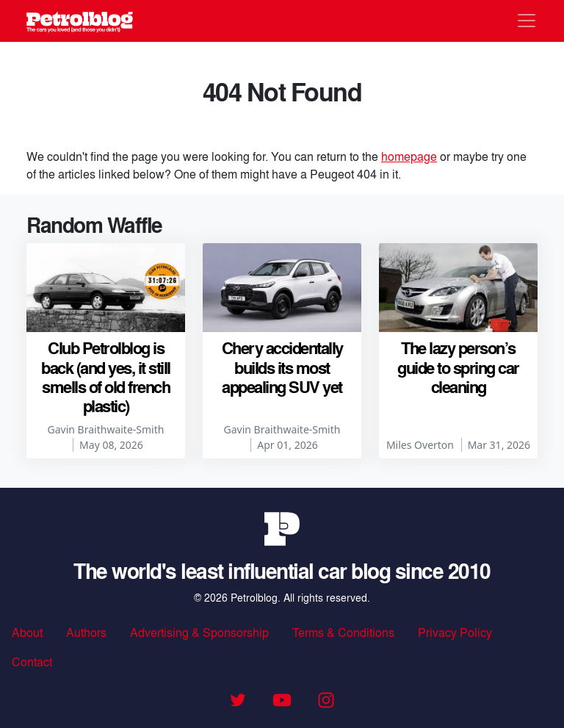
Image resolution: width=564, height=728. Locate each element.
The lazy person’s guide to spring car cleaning (458, 367)
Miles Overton (420, 445)
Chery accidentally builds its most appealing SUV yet (282, 367)
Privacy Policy (455, 632)
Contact (32, 662)
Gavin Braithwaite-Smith (106, 429)
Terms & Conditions (343, 632)
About (27, 632)
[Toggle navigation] (527, 21)
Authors (86, 632)
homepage (409, 156)
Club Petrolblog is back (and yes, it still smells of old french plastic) (106, 376)
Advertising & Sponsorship (199, 632)
